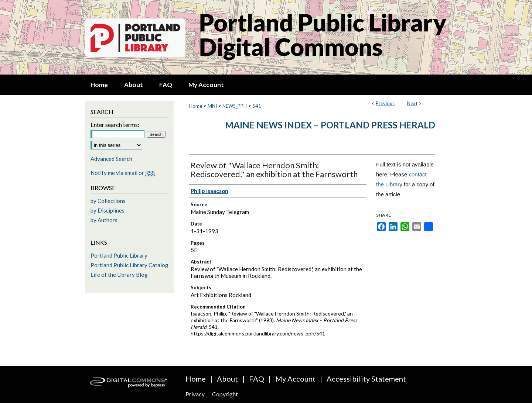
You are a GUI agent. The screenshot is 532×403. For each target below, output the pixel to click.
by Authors (104, 220)
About (227, 379)
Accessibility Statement (366, 379)
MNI (212, 106)
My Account (295, 379)
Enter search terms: (115, 125)
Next (412, 103)
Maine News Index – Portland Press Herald (330, 125)
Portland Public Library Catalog (129, 265)
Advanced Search (111, 159)
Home (196, 106)
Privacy (195, 394)
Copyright (225, 394)
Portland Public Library (119, 255)
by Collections (108, 201)
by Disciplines (108, 210)
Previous (385, 103)
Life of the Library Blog (119, 275)
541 (257, 106)
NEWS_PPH (235, 106)
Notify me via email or (123, 173)
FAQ (257, 379)
